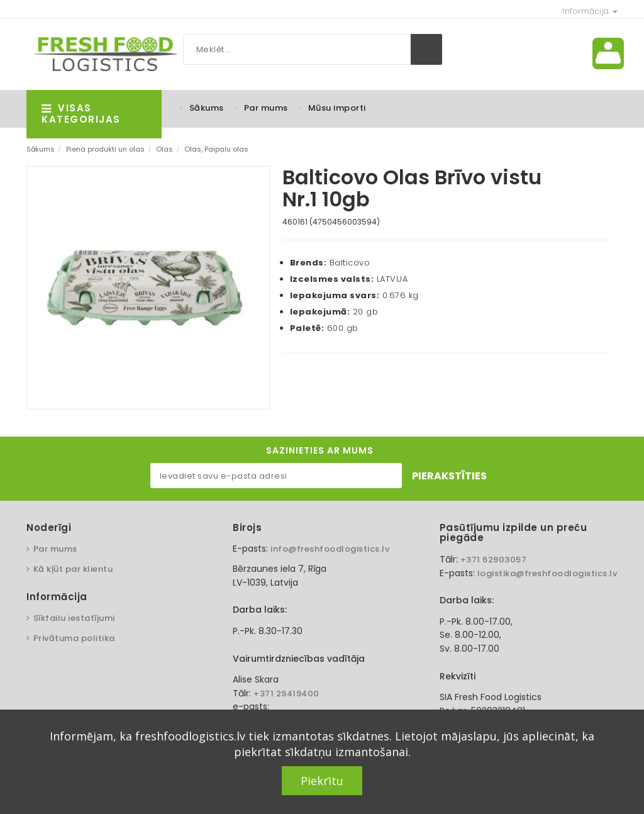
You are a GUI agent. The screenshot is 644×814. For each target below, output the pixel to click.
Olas (164, 149)
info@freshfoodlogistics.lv (330, 549)
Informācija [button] (590, 11)
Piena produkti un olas (105, 149)
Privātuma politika (74, 638)
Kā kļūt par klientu (73, 569)
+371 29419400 (286, 694)
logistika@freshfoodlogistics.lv (547, 573)
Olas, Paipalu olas (216, 149)
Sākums (207, 108)
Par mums (266, 108)
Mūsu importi (337, 108)
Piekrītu (322, 781)
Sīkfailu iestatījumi (74, 618)
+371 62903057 (494, 560)
